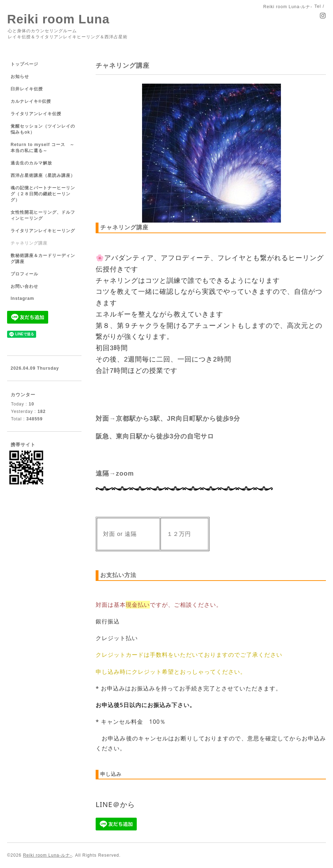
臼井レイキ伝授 (27, 89)
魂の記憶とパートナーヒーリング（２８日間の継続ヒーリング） (43, 194)
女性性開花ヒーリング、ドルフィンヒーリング (43, 215)
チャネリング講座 (29, 243)
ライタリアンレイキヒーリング (43, 231)
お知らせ (20, 77)
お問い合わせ (24, 286)
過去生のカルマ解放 (31, 163)
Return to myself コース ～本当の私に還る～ (43, 148)
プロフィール (24, 274)
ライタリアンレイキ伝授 (36, 114)
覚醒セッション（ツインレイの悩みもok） (43, 129)
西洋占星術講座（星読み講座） (43, 175)
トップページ (24, 64)
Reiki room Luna (58, 19)
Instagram (22, 298)
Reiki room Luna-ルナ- (47, 855)
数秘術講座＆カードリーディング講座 (43, 259)
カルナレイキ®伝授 (31, 101)
